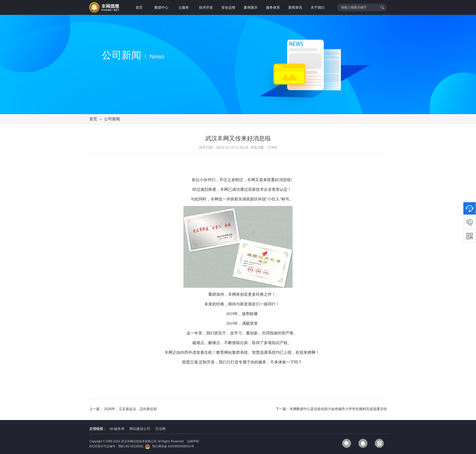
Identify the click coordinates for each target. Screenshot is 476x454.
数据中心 (161, 7)
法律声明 (193, 441)
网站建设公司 (140, 429)
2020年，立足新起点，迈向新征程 (131, 409)
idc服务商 (117, 429)
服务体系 (273, 7)
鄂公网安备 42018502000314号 (169, 446)
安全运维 (228, 7)
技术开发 (206, 7)
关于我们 (318, 7)
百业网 (160, 429)
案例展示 (251, 7)
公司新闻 (112, 119)
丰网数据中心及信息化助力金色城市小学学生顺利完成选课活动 (338, 409)
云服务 (184, 7)
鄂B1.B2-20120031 (131, 446)
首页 (139, 7)
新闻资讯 (295, 7)
